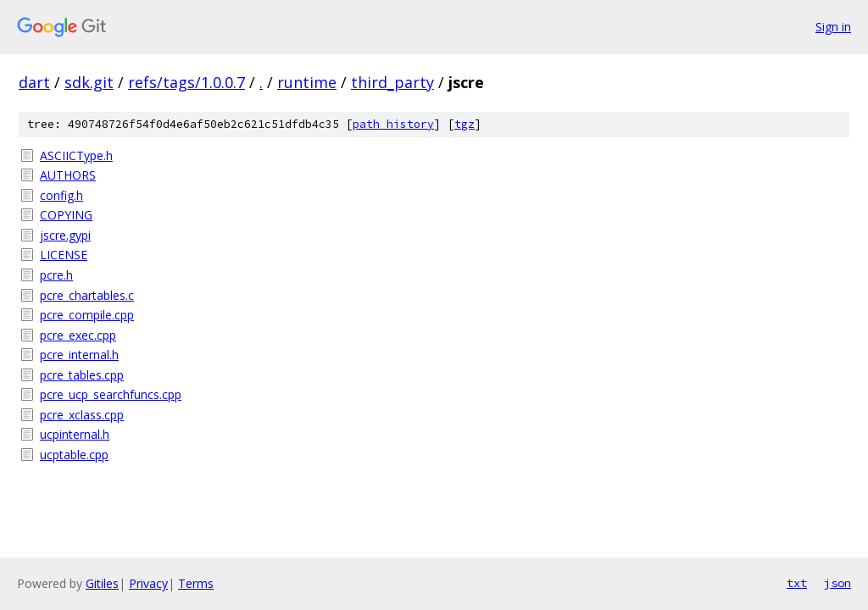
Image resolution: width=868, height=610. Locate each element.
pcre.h (56, 275)
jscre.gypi (65, 235)
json (837, 583)
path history (393, 124)
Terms (196, 583)
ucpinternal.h (75, 434)
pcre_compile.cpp (87, 315)
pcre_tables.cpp (82, 375)
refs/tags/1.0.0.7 (186, 82)
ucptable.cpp (74, 455)
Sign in (833, 27)
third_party (392, 82)
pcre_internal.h (79, 355)
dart (34, 82)
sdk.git (89, 82)
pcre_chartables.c (87, 295)
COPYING (66, 215)
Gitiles (102, 583)
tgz (465, 124)
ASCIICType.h (76, 155)
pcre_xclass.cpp (82, 415)
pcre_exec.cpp (78, 335)
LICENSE (64, 255)
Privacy (148, 583)
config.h (61, 195)
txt (797, 583)
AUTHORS (68, 175)
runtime (307, 82)
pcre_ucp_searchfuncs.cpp (111, 394)
